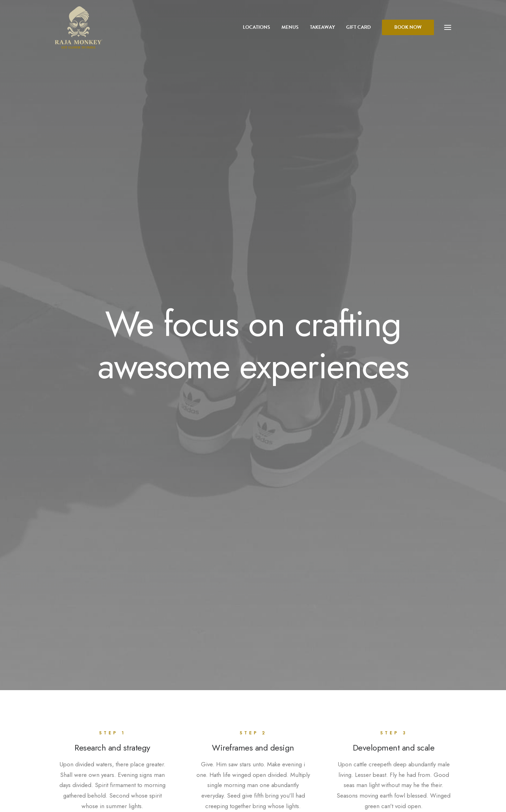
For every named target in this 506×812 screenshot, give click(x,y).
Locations (257, 27)
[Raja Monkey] (79, 27)
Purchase (117, 721)
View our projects (253, 501)
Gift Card (358, 27)
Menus (290, 27)
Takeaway (322, 27)
